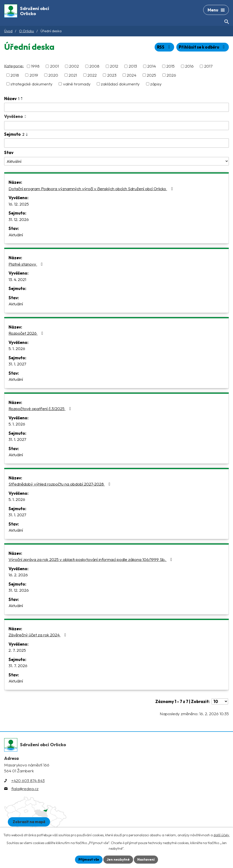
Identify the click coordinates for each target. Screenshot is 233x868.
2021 (73, 75)
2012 (114, 66)
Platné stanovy (26, 264)
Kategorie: (14, 66)
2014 (152, 66)
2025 (151, 75)
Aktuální (16, 235)
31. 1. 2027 (17, 364)
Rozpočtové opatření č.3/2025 (41, 408)
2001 (54, 66)
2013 (133, 66)
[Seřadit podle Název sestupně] (22, 100)
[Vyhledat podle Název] (116, 107)
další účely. (222, 835)
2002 (74, 66)
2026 (171, 75)
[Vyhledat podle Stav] (116, 161)
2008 (94, 66)
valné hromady (77, 84)
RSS (164, 47)
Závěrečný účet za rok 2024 (38, 635)
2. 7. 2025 (17, 650)
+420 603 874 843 (28, 780)
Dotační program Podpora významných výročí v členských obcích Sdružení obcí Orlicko (91, 189)
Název (12, 98)
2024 (132, 75)
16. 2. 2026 (18, 575)
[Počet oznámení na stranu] (220, 701)
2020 (53, 75)
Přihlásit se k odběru (203, 47)
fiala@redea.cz (25, 789)
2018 (15, 75)
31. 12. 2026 (19, 219)
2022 (92, 75)
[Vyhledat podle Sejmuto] (116, 143)
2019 (34, 75)
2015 (170, 66)
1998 (35, 66)
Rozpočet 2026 (27, 333)
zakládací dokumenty (120, 84)
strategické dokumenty (32, 84)
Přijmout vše (89, 859)
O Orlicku (26, 31)
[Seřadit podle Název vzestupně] (22, 98)
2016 (189, 66)
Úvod (8, 31)
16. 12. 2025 (19, 204)
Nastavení (146, 859)
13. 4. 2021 (17, 279)
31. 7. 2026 (18, 666)
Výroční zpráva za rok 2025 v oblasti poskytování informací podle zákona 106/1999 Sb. (91, 559)
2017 (208, 66)
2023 (112, 75)
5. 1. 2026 (17, 348)
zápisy (156, 84)
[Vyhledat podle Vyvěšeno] (116, 126)
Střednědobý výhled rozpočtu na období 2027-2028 (60, 484)
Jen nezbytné (118, 859)
